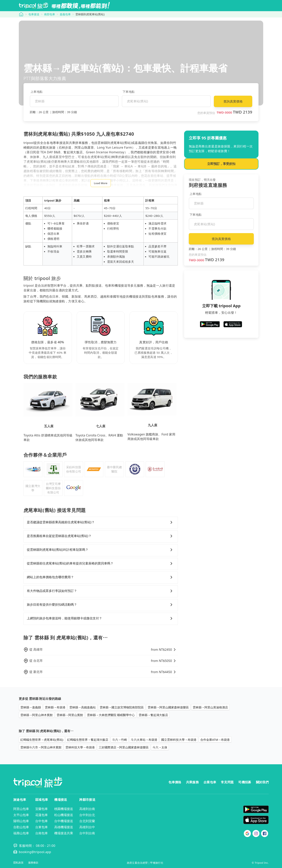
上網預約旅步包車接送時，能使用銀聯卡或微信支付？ (101, 618)
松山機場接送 (64, 815)
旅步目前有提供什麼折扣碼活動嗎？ (101, 605)
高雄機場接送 (64, 827)
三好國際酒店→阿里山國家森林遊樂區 (124, 747)
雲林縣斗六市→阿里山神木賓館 (41, 747)
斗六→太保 (160, 747)
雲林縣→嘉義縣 (31, 707)
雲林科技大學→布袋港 (80, 747)
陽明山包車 (21, 821)
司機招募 (245, 782)
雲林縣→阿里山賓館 (70, 715)
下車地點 (129, 92)
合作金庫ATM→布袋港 (215, 740)
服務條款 (33, 863)
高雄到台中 (87, 827)
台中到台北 (87, 815)
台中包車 (42, 821)
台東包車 (42, 827)
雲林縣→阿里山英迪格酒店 (210, 707)
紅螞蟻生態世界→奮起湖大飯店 (88, 740)
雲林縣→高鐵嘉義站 (83, 707)
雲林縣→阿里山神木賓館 (37, 715)
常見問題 (227, 782)
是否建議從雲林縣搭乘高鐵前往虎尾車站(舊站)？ (101, 522)
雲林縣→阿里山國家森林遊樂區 (168, 707)
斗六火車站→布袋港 (144, 740)
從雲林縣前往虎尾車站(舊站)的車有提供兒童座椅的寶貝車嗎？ (101, 564)
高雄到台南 (87, 809)
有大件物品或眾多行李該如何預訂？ (101, 591)
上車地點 (37, 92)
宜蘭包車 (42, 809)
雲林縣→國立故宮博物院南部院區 (122, 707)
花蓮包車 (42, 815)
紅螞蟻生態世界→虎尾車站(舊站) (42, 740)
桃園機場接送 (64, 809)
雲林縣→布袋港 (55, 707)
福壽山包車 (21, 833)
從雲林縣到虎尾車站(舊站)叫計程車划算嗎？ (101, 550)
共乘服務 (192, 782)
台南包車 (42, 833)
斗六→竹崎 (120, 740)
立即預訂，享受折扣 (221, 164)
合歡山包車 (21, 827)
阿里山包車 (21, 809)
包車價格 (175, 782)
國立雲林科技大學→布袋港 (179, 740)
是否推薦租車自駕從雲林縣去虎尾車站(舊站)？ (101, 536)
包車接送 (34, 14)
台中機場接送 (64, 821)
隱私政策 (18, 863)
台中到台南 (87, 833)
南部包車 (50, 14)
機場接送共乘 (64, 833)
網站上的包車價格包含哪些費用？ (101, 577)
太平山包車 (21, 815)
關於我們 (262, 782)
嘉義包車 (65, 14)
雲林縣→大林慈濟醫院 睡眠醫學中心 (111, 715)
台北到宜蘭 (87, 821)
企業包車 (210, 782)
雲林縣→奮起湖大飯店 (153, 715)
